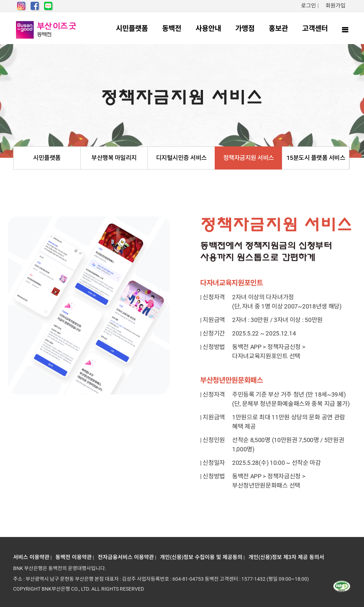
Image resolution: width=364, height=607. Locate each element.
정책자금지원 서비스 (249, 158)
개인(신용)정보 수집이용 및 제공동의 (200, 557)
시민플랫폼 (47, 158)
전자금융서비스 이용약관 (124, 557)
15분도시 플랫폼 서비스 (316, 158)
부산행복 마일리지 (114, 158)
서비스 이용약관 (31, 557)
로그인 (309, 6)
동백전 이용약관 (72, 557)
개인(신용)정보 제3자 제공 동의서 (285, 557)
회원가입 (336, 6)
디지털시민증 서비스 (181, 158)
